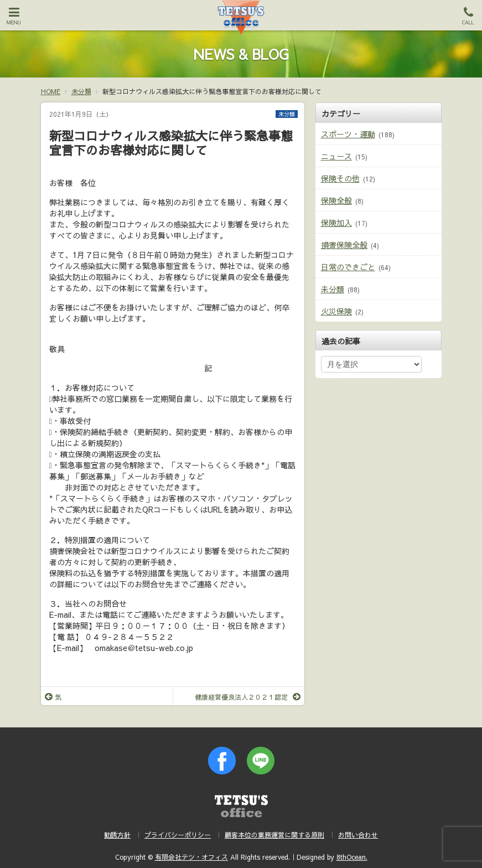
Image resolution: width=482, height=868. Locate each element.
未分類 (287, 114)
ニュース (336, 156)
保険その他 (340, 178)
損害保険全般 (344, 245)
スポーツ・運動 (348, 134)
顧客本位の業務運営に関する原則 (274, 835)
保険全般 (336, 200)
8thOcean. (352, 857)
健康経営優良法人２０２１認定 (248, 697)
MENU (14, 16)
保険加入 (336, 223)
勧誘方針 (117, 835)
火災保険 (336, 311)
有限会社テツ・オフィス (191, 857)
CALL (468, 16)
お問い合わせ (358, 835)
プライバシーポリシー (178, 835)
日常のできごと (348, 267)
